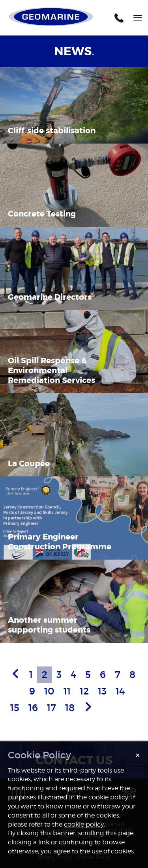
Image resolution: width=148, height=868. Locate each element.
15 (15, 708)
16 (33, 708)
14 (120, 691)
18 (70, 708)
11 (67, 691)
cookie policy (84, 824)
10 (49, 691)
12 (84, 691)
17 (52, 708)
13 (102, 691)
